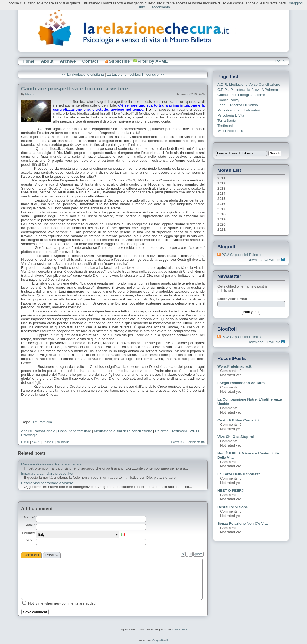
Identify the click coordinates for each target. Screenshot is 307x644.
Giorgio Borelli (160, 640)
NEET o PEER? (231, 491)
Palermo (162, 431)
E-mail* (29, 525)
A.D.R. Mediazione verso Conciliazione (249, 85)
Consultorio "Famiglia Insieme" (242, 95)
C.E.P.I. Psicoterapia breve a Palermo (248, 90)
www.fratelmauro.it (234, 366)
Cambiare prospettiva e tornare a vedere (75, 89)
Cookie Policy (228, 100)
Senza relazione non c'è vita (243, 524)
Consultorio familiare (75, 431)
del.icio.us (63, 442)
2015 (221, 199)
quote (198, 554)
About (47, 61)
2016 (221, 204)
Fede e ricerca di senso (238, 105)
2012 (221, 183)
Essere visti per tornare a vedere (47, 483)
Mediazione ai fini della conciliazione (123, 431)
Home (28, 61)
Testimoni (179, 431)
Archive (68, 61)
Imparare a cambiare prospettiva (47, 474)
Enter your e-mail (232, 299)
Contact (90, 61)
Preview (52, 555)
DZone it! (48, 442)
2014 (221, 194)
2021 (221, 229)
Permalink (177, 442)
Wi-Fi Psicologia (230, 131)
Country (29, 533)
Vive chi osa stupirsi (236, 437)
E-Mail (25, 442)
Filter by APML (153, 61)
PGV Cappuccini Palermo (242, 255)
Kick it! (36, 442)
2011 (221, 178)
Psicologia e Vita (231, 115)
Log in (280, 61)
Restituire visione (233, 507)
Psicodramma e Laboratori (239, 110)
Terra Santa (227, 120)
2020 (221, 224)
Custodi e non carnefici (238, 420)
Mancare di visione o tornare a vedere (51, 464)
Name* (29, 517)
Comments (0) (195, 442)
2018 (221, 214)
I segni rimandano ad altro (241, 383)
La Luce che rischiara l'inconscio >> (135, 75)
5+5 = (30, 540)
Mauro (29, 94)
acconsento (161, 7)
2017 (221, 209)
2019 (221, 219)
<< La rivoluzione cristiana (83, 75)
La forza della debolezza (239, 474)
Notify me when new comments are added (62, 603)
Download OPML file (266, 260)
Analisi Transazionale (38, 431)
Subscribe (117, 61)
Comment (31, 555)
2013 (221, 188)
